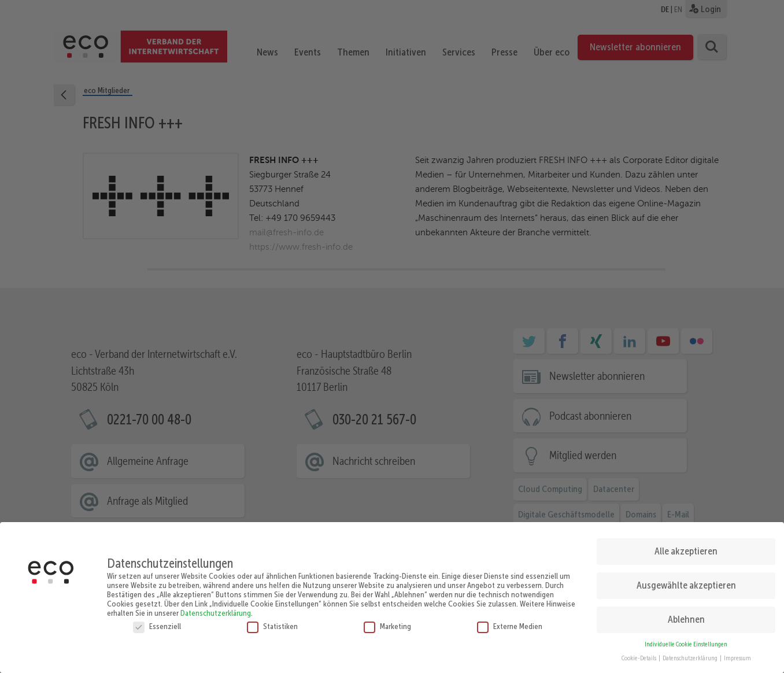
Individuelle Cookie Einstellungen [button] (686, 640)
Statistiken (272, 622)
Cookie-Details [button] (639, 655)
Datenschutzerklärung (216, 609)
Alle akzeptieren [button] (686, 548)
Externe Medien (510, 622)
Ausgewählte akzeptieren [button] (686, 582)
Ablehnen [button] (686, 616)
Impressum (737, 655)
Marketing (387, 622)
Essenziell (157, 622)
